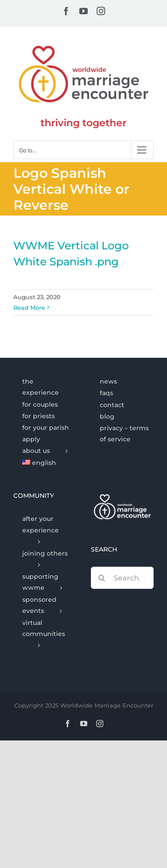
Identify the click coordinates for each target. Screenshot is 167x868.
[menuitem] (45, 463)
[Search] (102, 578)
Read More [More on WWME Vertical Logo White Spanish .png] (29, 308)
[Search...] (122, 578)
